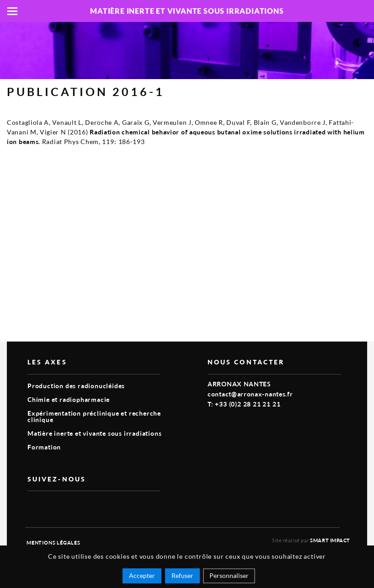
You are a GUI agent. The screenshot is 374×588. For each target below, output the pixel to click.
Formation (44, 447)
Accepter (142, 575)
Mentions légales (53, 543)
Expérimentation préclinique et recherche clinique (94, 416)
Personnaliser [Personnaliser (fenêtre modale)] (229, 575)
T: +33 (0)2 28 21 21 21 (244, 404)
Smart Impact (330, 540)
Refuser (182, 575)
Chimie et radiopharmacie (69, 399)
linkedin (54, 506)
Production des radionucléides (76, 386)
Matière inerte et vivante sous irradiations (94, 433)
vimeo (33, 506)
